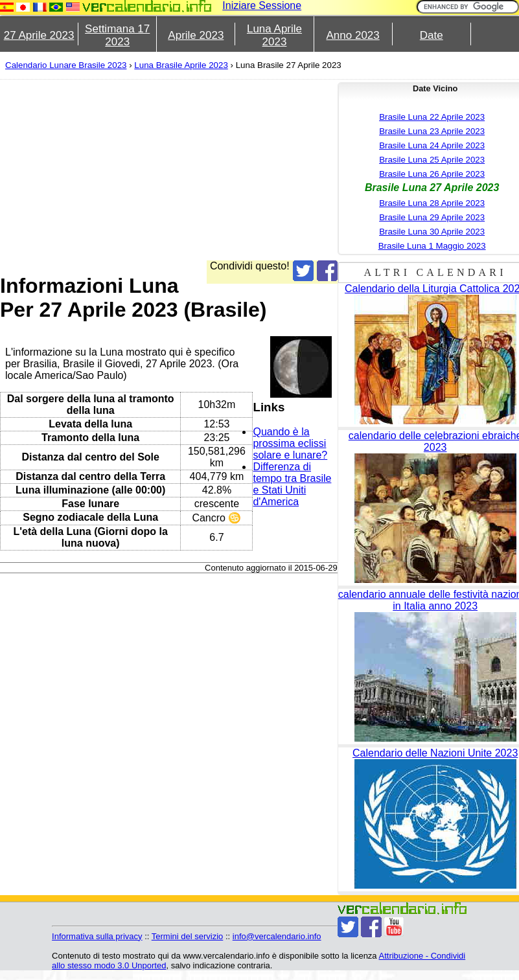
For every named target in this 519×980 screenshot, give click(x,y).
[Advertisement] (244, 170)
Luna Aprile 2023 (274, 35)
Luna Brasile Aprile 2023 (181, 65)
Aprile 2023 (196, 35)
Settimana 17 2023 (117, 35)
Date (432, 35)
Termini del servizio (188, 936)
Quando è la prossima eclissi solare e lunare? (290, 443)
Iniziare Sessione (262, 6)
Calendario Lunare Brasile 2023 (66, 65)
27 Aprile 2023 (39, 35)
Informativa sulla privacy (97, 936)
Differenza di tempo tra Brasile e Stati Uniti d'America (292, 484)
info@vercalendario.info (277, 936)
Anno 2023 (353, 35)
